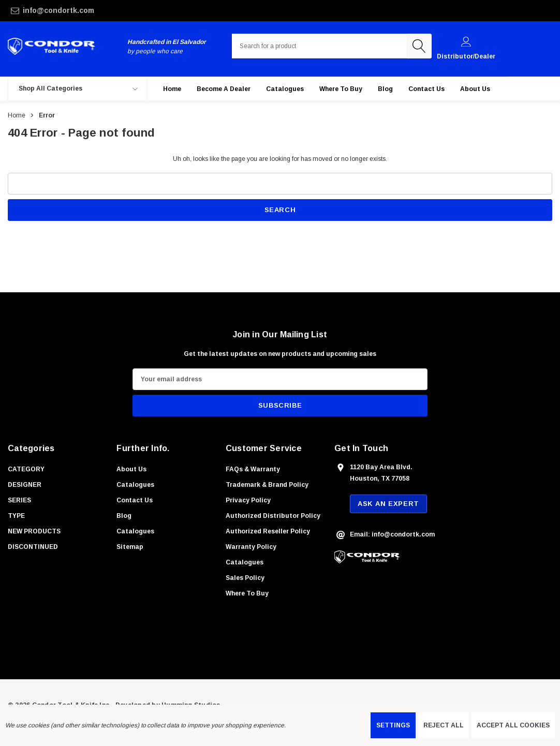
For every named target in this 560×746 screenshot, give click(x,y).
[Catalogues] (285, 93)
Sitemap (130, 551)
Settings (393, 725)
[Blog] (385, 93)
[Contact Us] (426, 93)
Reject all (444, 725)
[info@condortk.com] (100, 11)
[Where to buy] (341, 93)
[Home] (172, 93)
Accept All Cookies (513, 725)
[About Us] (475, 93)
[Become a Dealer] (224, 93)
